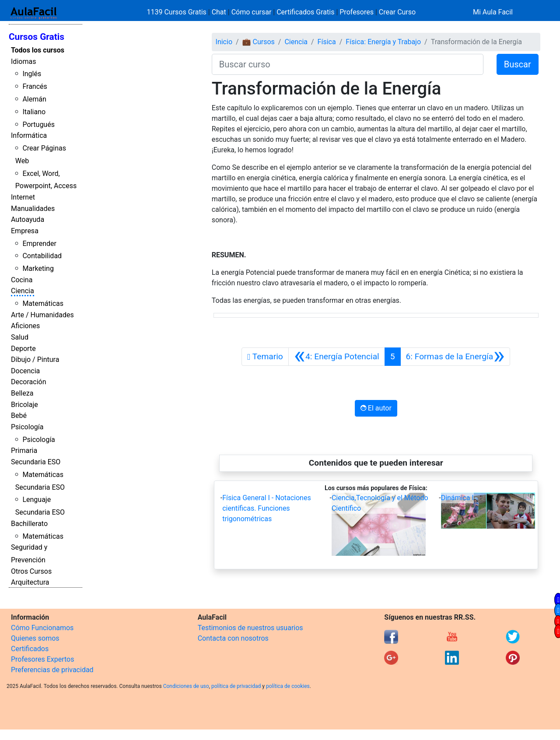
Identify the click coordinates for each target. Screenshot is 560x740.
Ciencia (23, 291)
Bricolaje (24, 405)
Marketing (38, 268)
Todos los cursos (38, 50)
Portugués (38, 125)
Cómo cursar (252, 12)
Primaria (24, 451)
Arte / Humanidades (42, 315)
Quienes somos (35, 638)
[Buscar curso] (348, 64)
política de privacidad (236, 686)
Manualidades (33, 209)
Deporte (23, 349)
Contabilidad (42, 256)
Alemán (34, 99)
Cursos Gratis (37, 37)
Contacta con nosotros (233, 638)
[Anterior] (337, 357)
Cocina (22, 280)
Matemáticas (43, 303)
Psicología (27, 427)
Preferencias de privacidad (52, 670)
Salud (20, 337)
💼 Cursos (259, 42)
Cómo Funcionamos (42, 628)
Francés (35, 86)
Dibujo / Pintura (35, 359)
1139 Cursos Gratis (178, 12)
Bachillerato (29, 524)
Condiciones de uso (186, 686)
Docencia (25, 371)
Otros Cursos (31, 571)
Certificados (30, 649)
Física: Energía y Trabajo (383, 42)
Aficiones (25, 326)
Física (327, 42)
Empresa (25, 231)
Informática (29, 135)
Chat (219, 12)
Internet (23, 197)
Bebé (19, 416)
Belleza (22, 393)
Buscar (518, 64)
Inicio (224, 42)
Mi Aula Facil (493, 12)
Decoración (29, 382)
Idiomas (23, 61)
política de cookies (288, 686)
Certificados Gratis (305, 12)
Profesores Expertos (42, 659)
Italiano (34, 112)
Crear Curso (397, 12)
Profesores (357, 12)
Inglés (32, 74)
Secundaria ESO (36, 462)
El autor (376, 408)
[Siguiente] (455, 357)
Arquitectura (30, 582)
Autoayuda (28, 219)
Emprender (39, 244)
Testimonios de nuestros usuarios (250, 628)
